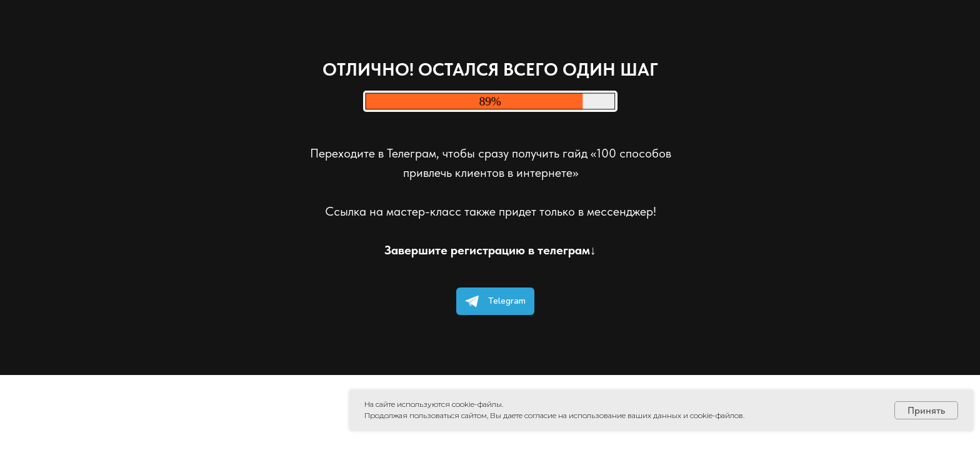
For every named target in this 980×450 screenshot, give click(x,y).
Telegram (492, 301)
